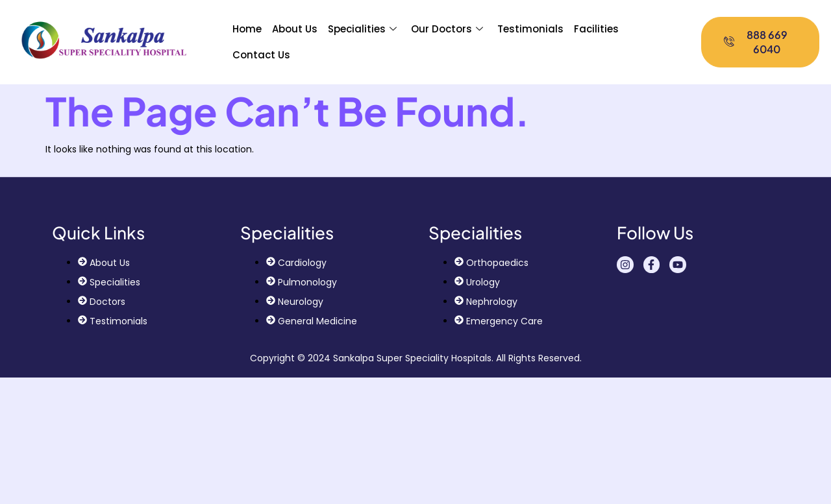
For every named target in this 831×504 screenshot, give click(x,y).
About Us (295, 29)
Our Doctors (447, 29)
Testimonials (530, 29)
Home (247, 29)
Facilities (596, 29)
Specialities (362, 29)
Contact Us (261, 55)
